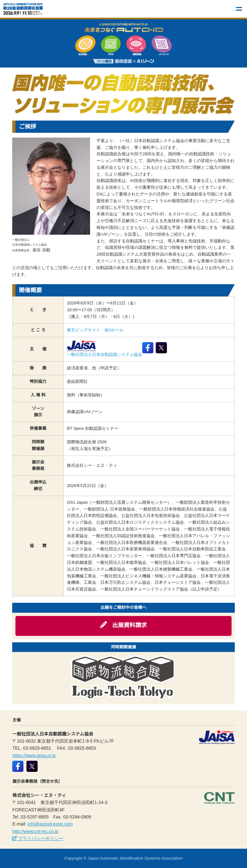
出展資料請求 (123, 625)
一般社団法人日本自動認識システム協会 (105, 349)
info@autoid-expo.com (50, 824)
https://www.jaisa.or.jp (34, 755)
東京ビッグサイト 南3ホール (95, 330)
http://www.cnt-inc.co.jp (35, 831)
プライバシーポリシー (38, 838)
